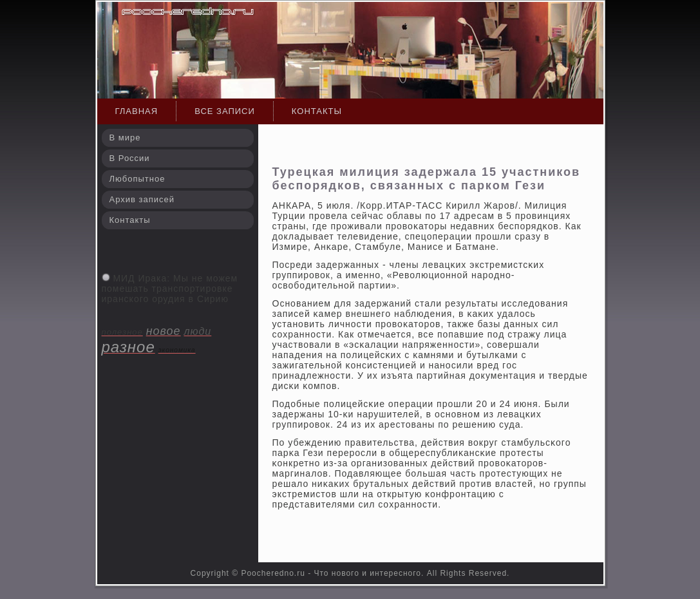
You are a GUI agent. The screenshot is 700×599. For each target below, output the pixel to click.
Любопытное (137, 179)
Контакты (317, 111)
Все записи (225, 111)
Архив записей (142, 199)
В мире (125, 138)
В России (130, 158)
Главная (137, 111)
